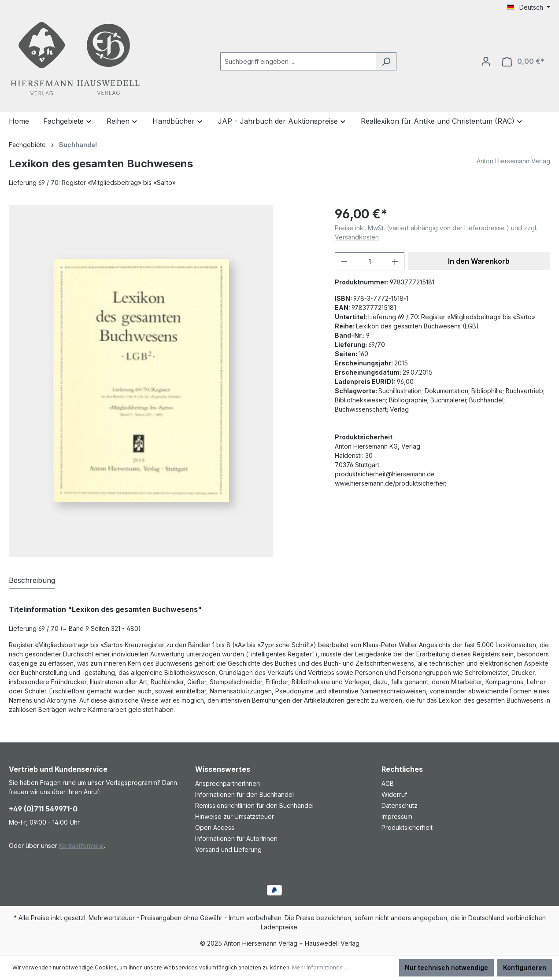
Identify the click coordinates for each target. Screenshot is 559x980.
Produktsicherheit (407, 827)
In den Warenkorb (479, 261)
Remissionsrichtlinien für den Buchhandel (254, 805)
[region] (163, 381)
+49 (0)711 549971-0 (43, 809)
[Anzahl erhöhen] (395, 261)
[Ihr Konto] (486, 61)
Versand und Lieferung (228, 849)
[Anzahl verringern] (344, 261)
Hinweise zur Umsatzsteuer (235, 816)
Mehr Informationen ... (320, 967)
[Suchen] (386, 61)
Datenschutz (400, 805)
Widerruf (394, 794)
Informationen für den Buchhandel (244, 794)
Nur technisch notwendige (446, 967)
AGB (388, 783)
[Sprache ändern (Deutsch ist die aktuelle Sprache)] (529, 7)
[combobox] (298, 61)
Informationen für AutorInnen (236, 838)
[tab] (32, 581)
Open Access (215, 827)
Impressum (397, 816)
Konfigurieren (525, 967)
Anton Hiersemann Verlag (513, 161)
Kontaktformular (81, 846)
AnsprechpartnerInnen (228, 783)
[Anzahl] (370, 261)
